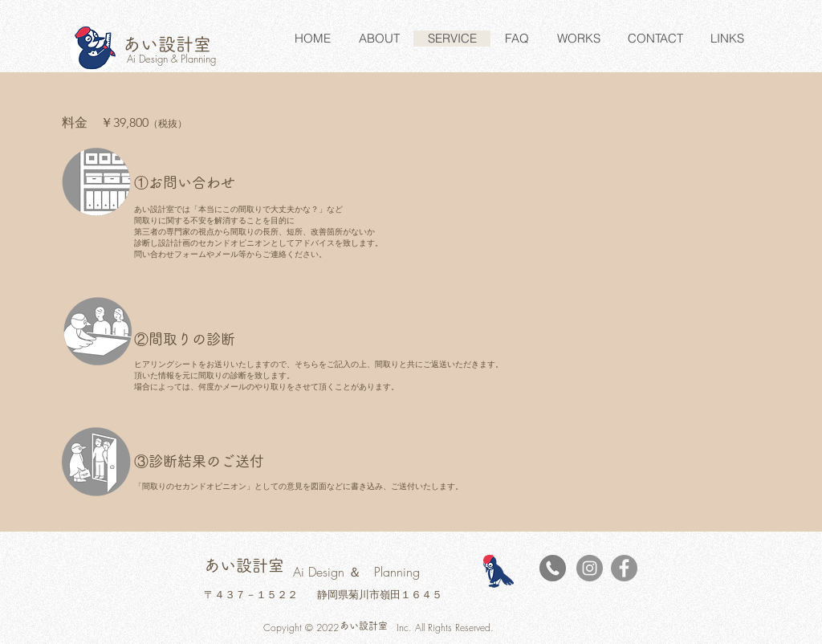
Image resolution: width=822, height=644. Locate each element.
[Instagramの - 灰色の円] (590, 568)
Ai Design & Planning (171, 59)
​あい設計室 (167, 44)
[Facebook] (624, 568)
